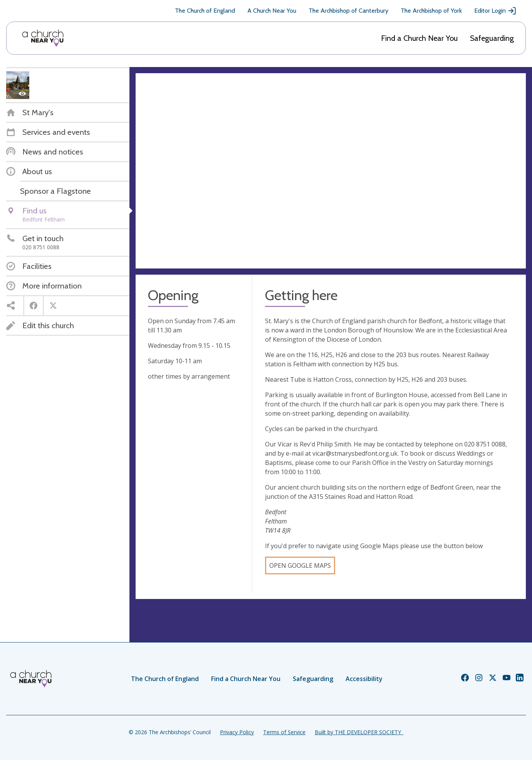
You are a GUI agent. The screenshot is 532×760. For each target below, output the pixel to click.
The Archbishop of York (431, 11)
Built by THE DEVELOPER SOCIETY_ (359, 732)
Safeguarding (492, 38)
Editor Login (495, 11)
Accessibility (364, 679)
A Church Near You (272, 11)
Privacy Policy (237, 732)
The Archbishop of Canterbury (348, 11)
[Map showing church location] (331, 171)
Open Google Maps (300, 565)
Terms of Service (284, 732)
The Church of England (205, 11)
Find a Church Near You (419, 38)
